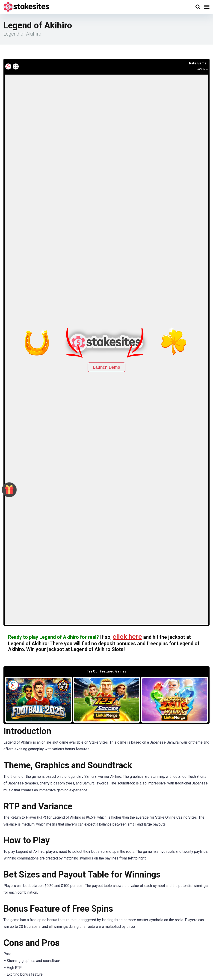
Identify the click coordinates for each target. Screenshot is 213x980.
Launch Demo (106, 367)
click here (127, 636)
